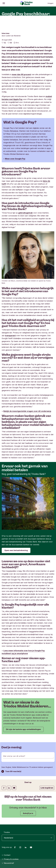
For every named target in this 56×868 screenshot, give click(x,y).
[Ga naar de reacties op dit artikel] (10, 43)
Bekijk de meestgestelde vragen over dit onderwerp (27, 411)
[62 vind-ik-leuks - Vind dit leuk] (4, 43)
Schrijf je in (28, 813)
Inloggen (51, 3)
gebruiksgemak (25, 213)
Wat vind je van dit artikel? (14, 756)
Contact (6, 855)
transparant (10, 336)
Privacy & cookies (10, 859)
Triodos (7, 832)
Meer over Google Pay (15, 159)
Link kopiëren (47, 788)
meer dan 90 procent (22, 74)
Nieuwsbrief (8, 863)
